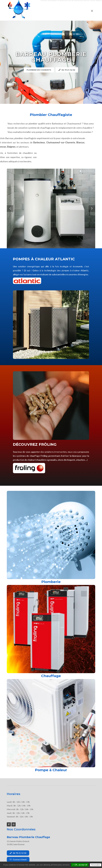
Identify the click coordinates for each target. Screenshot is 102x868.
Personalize (96, 865)
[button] (48, 100)
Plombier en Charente (39, 70)
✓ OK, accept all (80, 865)
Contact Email (18, 859)
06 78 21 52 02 (67, 70)
